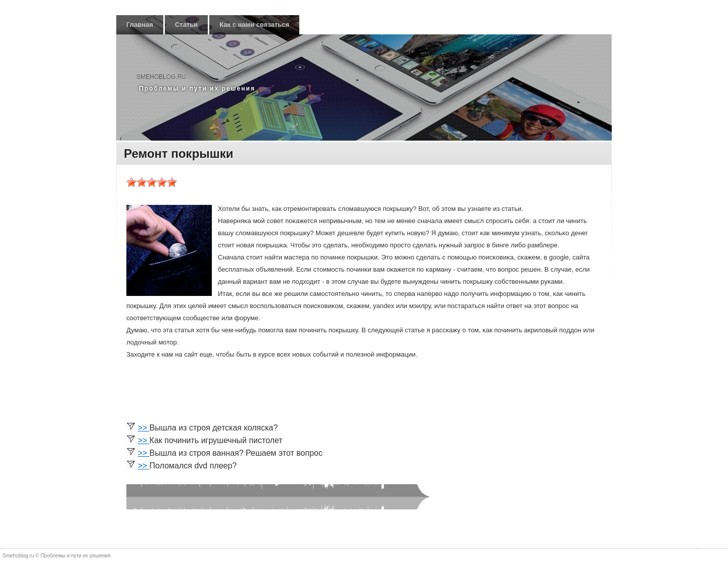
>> (143, 428)
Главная (140, 25)
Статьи (186, 25)
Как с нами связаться (254, 25)
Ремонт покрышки (179, 154)
